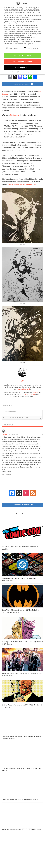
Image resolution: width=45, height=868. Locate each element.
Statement (15, 115)
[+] (27, 418)
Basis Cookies (12, 48)
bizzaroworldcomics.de (24, 389)
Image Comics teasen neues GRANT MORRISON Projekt (22, 829)
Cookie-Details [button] (13, 72)
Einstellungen (12, 44)
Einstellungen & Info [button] (22, 68)
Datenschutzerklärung (11, 42)
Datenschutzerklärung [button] (24, 72)
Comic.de (35, 392)
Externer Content (31, 48)
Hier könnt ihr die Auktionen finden (22, 184)
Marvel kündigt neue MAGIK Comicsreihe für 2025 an (20, 800)
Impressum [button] (33, 72)
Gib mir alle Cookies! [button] (22, 55)
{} (24, 418)
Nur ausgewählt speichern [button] (22, 61)
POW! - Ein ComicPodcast (27, 394)
